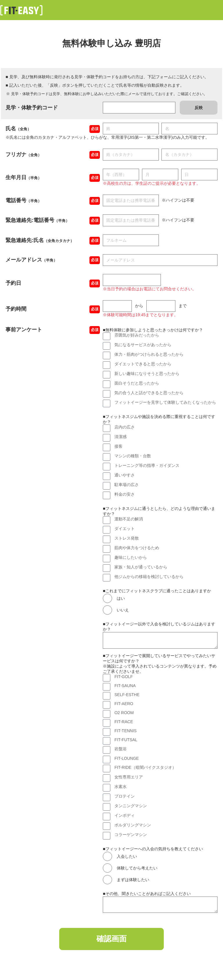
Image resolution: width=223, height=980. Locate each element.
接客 (118, 446)
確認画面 (111, 940)
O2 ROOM (124, 713)
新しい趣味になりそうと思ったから (147, 373)
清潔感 (121, 437)
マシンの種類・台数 (133, 456)
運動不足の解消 (129, 519)
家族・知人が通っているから (141, 567)
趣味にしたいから (131, 557)
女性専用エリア (129, 777)
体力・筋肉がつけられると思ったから (149, 354)
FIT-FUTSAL (126, 740)
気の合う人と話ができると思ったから (149, 393)
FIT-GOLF (124, 677)
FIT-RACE (124, 722)
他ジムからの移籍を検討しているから (149, 577)
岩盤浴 (121, 749)
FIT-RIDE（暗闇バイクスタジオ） (145, 767)
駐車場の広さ (127, 485)
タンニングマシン (131, 806)
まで (183, 306)
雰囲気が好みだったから (137, 335)
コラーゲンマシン (131, 835)
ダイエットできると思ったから (143, 364)
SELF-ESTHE (127, 695)
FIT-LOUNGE (127, 758)
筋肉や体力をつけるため (137, 548)
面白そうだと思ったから (137, 383)
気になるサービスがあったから (143, 345)
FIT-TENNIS (125, 731)
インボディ (125, 815)
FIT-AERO (124, 704)
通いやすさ (125, 475)
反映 (199, 108)
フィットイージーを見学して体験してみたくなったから (165, 402)
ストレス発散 (127, 538)
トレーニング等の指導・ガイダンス (147, 465)
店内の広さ (125, 427)
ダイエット (125, 529)
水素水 (121, 787)
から (139, 306)
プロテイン (125, 796)
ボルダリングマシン (133, 825)
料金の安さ (125, 494)
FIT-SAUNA (125, 686)
